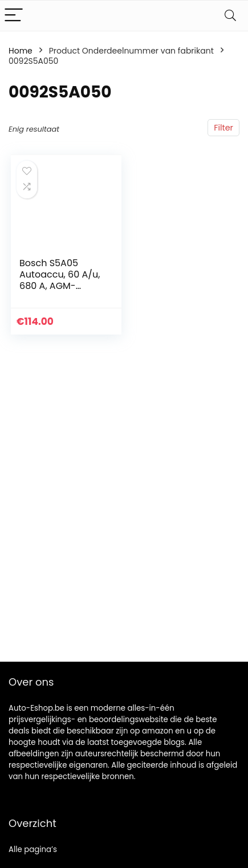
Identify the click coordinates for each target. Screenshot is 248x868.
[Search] (230, 16)
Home (21, 51)
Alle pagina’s (33, 849)
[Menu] (14, 16)
